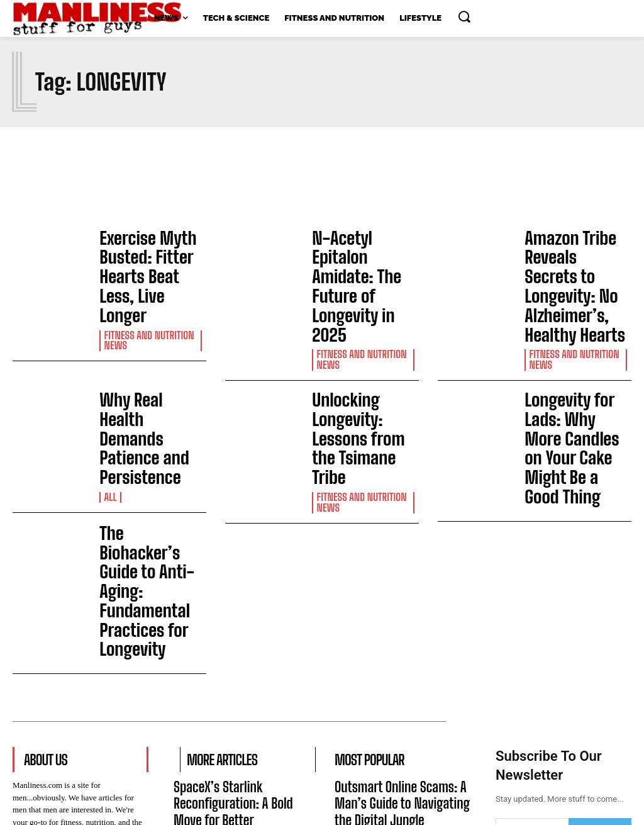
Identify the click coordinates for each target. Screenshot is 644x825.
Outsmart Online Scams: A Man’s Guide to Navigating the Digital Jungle (398, 618)
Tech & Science (205, 648)
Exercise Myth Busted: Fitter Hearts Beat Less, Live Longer (150, 256)
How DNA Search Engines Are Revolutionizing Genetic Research (394, 728)
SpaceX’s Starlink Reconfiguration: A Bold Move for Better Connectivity (235, 618)
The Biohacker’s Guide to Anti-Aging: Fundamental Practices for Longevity (149, 444)
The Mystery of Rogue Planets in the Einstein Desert (241, 673)
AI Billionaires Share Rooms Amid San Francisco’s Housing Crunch (236, 728)
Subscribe (600, 651)
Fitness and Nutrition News (147, 299)
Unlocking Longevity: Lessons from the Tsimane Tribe (363, 349)
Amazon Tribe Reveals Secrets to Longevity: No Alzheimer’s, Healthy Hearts (577, 256)
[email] (532, 651)
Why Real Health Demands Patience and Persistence (145, 352)
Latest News (200, 758)
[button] (464, 16)
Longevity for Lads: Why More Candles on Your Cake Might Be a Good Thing (572, 357)
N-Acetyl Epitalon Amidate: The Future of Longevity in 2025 (361, 249)
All (110, 383)
